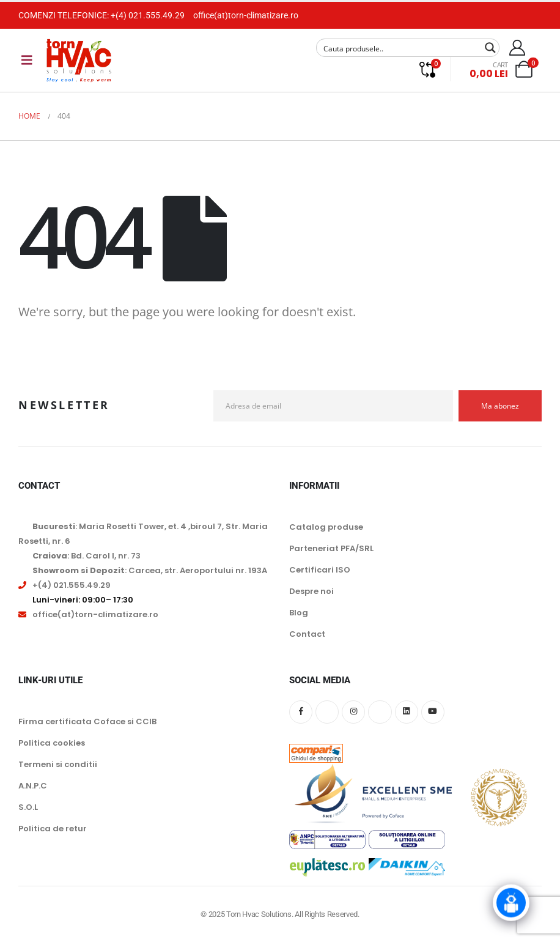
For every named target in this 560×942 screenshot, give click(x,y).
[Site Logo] (79, 60)
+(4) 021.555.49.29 (148, 15)
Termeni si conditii (58, 764)
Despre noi (311, 591)
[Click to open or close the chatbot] (511, 900)
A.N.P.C (33, 786)
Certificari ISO (320, 570)
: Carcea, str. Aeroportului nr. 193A (150, 570)
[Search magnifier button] (490, 48)
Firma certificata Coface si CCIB (87, 721)
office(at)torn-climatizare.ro (246, 15)
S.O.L (28, 807)
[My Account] (518, 48)
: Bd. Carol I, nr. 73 (87, 556)
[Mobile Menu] (27, 60)
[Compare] (427, 69)
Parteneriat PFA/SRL (331, 548)
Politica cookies (52, 743)
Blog (299, 613)
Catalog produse (326, 527)
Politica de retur (53, 829)
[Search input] (400, 48)
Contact (307, 634)
